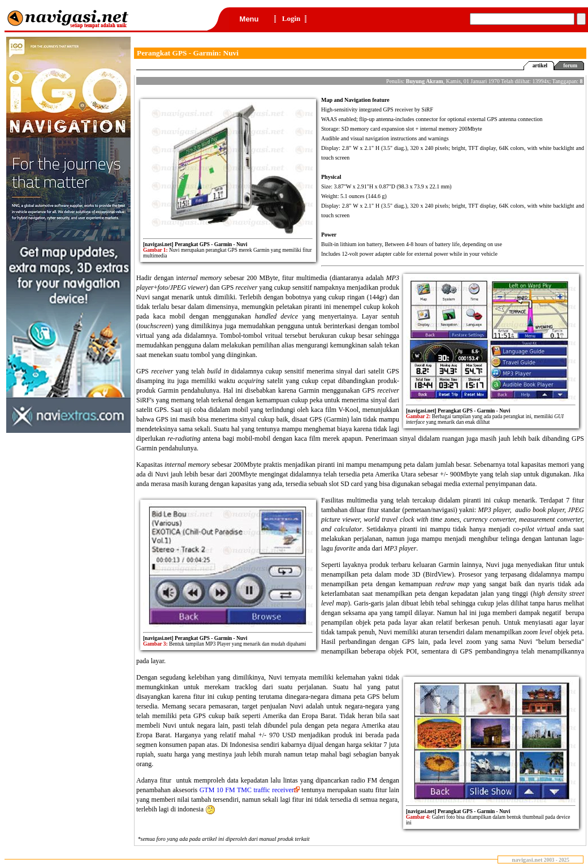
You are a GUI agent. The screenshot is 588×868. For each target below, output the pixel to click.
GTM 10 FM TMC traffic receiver (250, 790)
